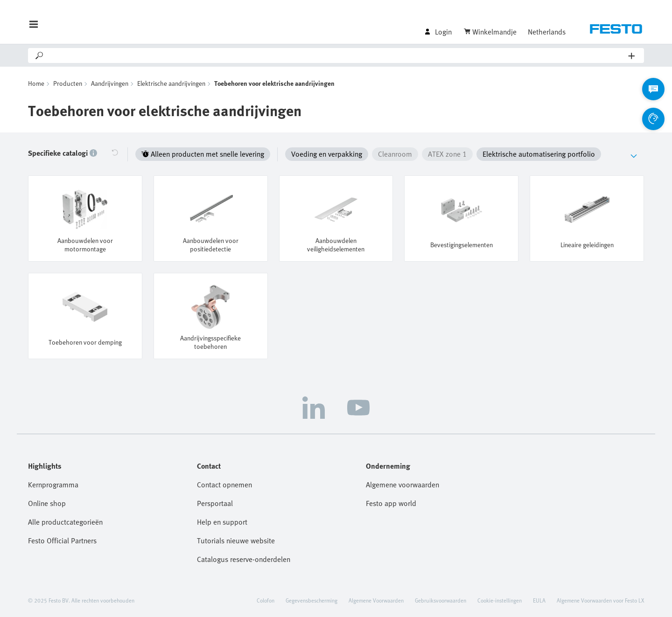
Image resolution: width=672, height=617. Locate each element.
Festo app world (391, 503)
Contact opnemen (224, 485)
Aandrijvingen (110, 83)
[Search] (336, 55)
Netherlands (547, 32)
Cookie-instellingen (500, 600)
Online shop (47, 503)
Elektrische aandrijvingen (171, 83)
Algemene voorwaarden (402, 485)
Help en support (222, 522)
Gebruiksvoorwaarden (441, 600)
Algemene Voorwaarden (376, 600)
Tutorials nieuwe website (236, 541)
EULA (539, 600)
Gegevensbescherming (311, 600)
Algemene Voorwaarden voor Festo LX (600, 600)
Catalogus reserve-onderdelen (244, 559)
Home (36, 83)
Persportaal (215, 503)
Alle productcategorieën (65, 522)
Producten (68, 83)
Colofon (266, 600)
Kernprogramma (53, 485)
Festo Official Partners (62, 541)
